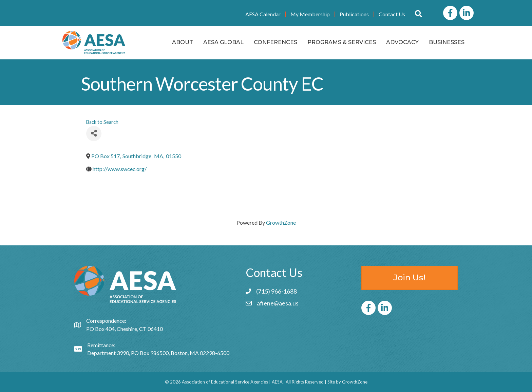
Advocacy (402, 42)
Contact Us (392, 14)
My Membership (310, 14)
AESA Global (223, 42)
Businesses (447, 42)
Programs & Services (342, 42)
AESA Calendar (263, 14)
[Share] (94, 134)
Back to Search (102, 122)
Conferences (275, 42)
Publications (354, 14)
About (183, 42)
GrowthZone (281, 222)
